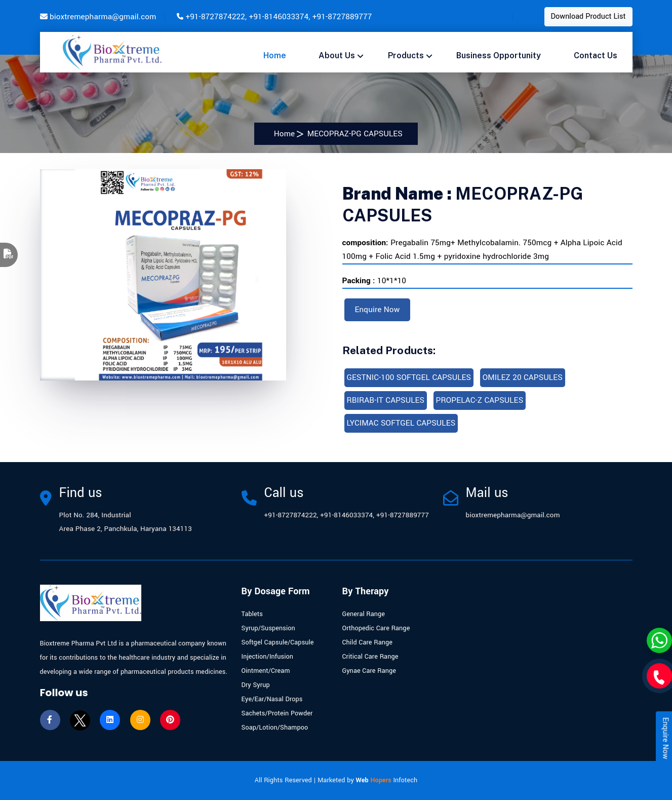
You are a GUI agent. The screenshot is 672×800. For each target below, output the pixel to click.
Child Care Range (368, 642)
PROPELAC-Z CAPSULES (480, 400)
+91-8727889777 (342, 17)
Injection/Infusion (268, 657)
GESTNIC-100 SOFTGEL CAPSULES (409, 377)
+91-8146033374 (279, 17)
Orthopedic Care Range (376, 628)
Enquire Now (378, 310)
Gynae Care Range (369, 671)
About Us (337, 55)
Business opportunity (499, 55)
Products (406, 55)
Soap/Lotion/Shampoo (275, 728)
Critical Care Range (370, 657)
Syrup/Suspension (268, 628)
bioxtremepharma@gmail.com (103, 17)
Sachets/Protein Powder (277, 713)
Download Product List (588, 16)
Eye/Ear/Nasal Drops (272, 699)
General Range (364, 614)
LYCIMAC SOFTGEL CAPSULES (401, 423)
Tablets (252, 614)
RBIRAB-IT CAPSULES (386, 400)
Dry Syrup (256, 685)
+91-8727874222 (215, 17)
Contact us (596, 55)
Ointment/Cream (266, 671)
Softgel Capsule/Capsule (278, 642)
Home (275, 55)
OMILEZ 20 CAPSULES (523, 377)
